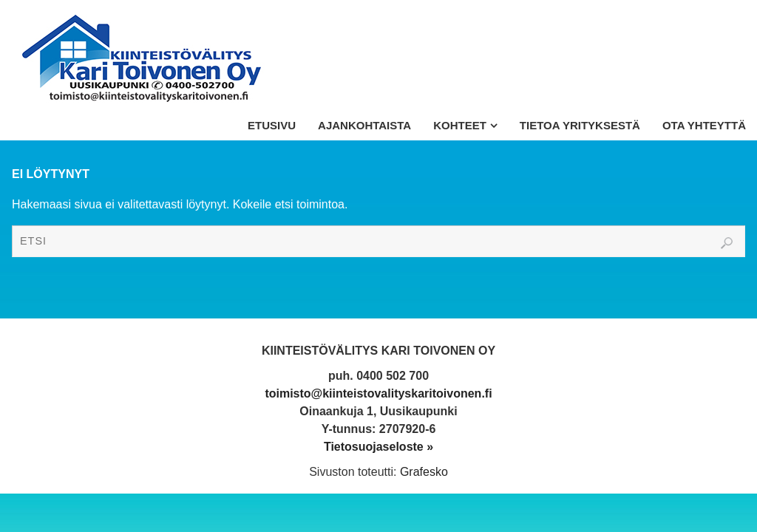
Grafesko (424, 472)
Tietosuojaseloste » (378, 447)
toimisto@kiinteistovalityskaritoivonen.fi (378, 393)
